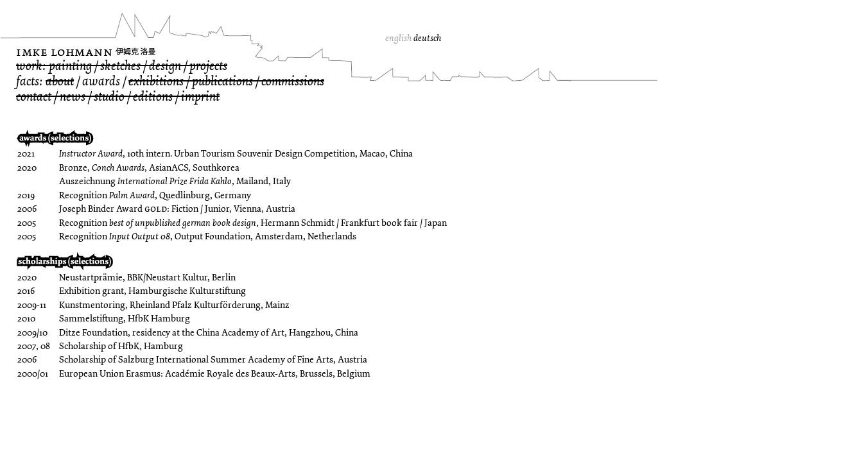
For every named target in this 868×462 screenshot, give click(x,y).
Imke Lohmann (64, 52)
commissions (293, 81)
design (165, 66)
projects (208, 66)
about (60, 81)
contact (34, 97)
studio (109, 97)
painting (70, 66)
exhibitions (156, 81)
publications (222, 81)
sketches (120, 66)
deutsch (427, 38)
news (73, 97)
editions (153, 97)
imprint (200, 97)
